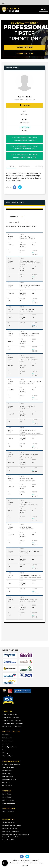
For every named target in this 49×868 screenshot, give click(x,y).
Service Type (40, 166)
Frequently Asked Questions (12, 764)
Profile (11, 166)
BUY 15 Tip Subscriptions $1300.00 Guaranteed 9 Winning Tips (24, 148)
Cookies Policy (7, 786)
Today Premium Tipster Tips (12, 720)
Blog (4, 750)
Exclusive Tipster (8, 741)
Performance (24, 166)
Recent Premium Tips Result (12, 726)
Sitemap (5, 753)
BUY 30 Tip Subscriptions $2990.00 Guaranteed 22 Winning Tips (24, 156)
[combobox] (18, 222)
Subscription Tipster (9, 803)
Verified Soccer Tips (9, 822)
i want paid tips (24, 54)
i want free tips (24, 47)
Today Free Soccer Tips (10, 714)
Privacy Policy (7, 773)
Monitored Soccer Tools (10, 828)
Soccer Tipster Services (10, 747)
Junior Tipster (7, 794)
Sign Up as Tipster (8, 812)
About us (5, 744)
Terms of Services (8, 767)
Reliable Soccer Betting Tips (12, 825)
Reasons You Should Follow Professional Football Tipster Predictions (16, 836)
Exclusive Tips (7, 738)
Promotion (6, 735)
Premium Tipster (8, 800)
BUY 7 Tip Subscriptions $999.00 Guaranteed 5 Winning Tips (24, 139)
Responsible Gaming (9, 779)
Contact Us (6, 783)
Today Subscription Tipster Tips (13, 723)
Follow (25, 105)
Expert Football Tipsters (10, 840)
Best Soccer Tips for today (11, 831)
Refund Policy (7, 770)
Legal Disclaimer (8, 776)
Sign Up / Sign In (8, 756)
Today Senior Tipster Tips (11, 717)
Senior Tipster (7, 797)
